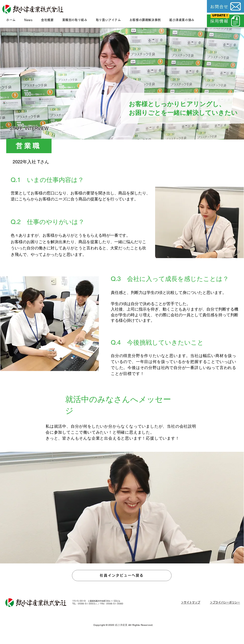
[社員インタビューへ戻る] (122, 575)
